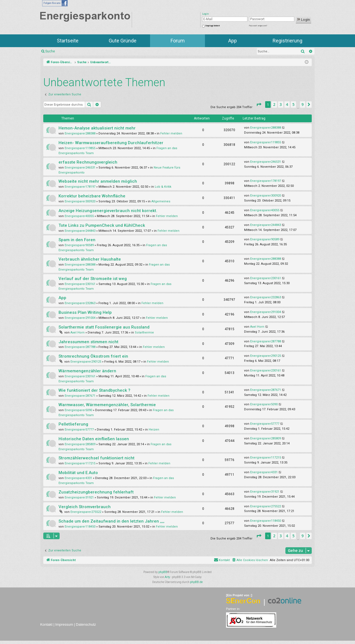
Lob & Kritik (163, 187)
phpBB (163, 572)
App (233, 41)
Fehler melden (171, 133)
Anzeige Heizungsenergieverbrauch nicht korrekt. (108, 211)
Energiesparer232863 (80, 303)
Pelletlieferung (73, 424)
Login (304, 20)
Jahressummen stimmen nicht (88, 342)
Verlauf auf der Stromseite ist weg (93, 279)
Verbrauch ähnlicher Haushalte (90, 259)
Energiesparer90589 (79, 245)
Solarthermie (144, 333)
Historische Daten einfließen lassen (94, 439)
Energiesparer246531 (80, 168)
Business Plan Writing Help (85, 312)
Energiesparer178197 (80, 187)
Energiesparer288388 (80, 133)
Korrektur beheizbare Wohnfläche (92, 196)
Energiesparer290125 (86, 362)
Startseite (68, 41)
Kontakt (46, 624)
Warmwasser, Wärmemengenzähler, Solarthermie (107, 405)
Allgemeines (161, 201)
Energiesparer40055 (79, 216)
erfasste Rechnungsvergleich (88, 162)
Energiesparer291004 (80, 318)
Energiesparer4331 (78, 478)
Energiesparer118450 (80, 527)
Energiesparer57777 (79, 430)
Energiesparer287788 (80, 347)
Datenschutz (86, 624)
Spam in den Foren (77, 240)
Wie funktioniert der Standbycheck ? (94, 390)
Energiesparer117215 (80, 463)
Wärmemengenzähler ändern (87, 371)
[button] (259, 105)
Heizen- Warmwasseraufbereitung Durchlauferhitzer (111, 143)
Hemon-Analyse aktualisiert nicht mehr (97, 128)
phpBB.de (196, 582)
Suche (50, 51)
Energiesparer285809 (80, 444)
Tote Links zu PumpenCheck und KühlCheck (102, 225)
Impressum (64, 624)
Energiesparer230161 (80, 284)
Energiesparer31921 (79, 497)
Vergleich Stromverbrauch (85, 507)
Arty (167, 577)
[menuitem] (250, 560)
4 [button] (287, 104)
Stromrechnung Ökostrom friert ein (93, 356)
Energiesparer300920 (80, 201)
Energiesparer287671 (80, 396)
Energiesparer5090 (78, 410)
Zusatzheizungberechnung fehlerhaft (96, 492)
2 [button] (274, 104)
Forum (178, 41)
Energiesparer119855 (80, 148)
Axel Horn (78, 333)
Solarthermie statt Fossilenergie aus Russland (104, 327)
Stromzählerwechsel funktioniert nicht (97, 458)
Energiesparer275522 (86, 512)
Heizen (154, 430)
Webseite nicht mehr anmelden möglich (98, 181)
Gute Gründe (123, 41)
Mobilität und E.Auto (78, 473)
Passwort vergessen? (258, 26)
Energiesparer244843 (80, 231)
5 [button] (293, 104)
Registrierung (287, 41)
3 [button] (281, 104)
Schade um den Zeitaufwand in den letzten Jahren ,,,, (111, 521)
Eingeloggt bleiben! (213, 26)
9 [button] (303, 104)
